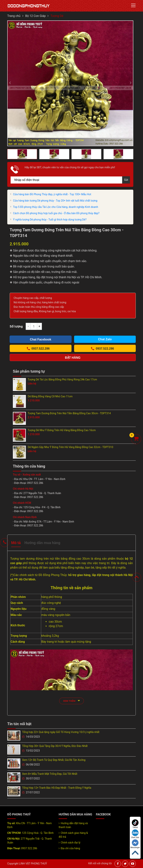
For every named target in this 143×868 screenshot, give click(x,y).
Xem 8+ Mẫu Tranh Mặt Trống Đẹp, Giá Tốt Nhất (50, 774)
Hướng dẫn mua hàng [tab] (42, 543)
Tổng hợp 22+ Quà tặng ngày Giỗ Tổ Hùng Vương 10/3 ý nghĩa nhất (61, 732)
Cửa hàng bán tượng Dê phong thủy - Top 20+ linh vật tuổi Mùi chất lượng (55, 201)
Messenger (135, 844)
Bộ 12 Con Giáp (36, 16)
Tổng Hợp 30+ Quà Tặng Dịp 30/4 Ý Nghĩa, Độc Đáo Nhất (55, 746)
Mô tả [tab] (16, 543)
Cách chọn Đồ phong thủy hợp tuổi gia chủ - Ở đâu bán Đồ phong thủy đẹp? (56, 213)
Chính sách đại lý (70, 843)
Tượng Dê (57, 16)
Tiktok (135, 824)
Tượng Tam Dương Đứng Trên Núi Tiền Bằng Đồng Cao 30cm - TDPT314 (69, 413)
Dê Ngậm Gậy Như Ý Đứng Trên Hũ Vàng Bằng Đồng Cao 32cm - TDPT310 (70, 447)
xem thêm (71, 701)
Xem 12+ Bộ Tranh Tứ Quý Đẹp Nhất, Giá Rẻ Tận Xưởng (54, 760)
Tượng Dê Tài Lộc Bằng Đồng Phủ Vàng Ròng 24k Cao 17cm (62, 379)
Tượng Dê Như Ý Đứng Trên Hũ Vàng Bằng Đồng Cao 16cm (62, 430)
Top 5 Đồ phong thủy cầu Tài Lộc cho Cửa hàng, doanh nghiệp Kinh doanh (56, 207)
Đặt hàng (73, 358)
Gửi (126, 180)
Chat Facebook (40, 339)
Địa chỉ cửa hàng (70, 848)
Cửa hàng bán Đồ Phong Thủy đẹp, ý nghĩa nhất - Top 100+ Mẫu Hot (52, 194)
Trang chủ (14, 16)
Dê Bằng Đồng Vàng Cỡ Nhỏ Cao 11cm (50, 396)
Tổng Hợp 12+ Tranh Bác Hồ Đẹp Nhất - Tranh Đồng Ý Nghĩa (57, 788)
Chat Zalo (135, 834)
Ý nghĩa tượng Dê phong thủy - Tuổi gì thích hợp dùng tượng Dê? (50, 220)
